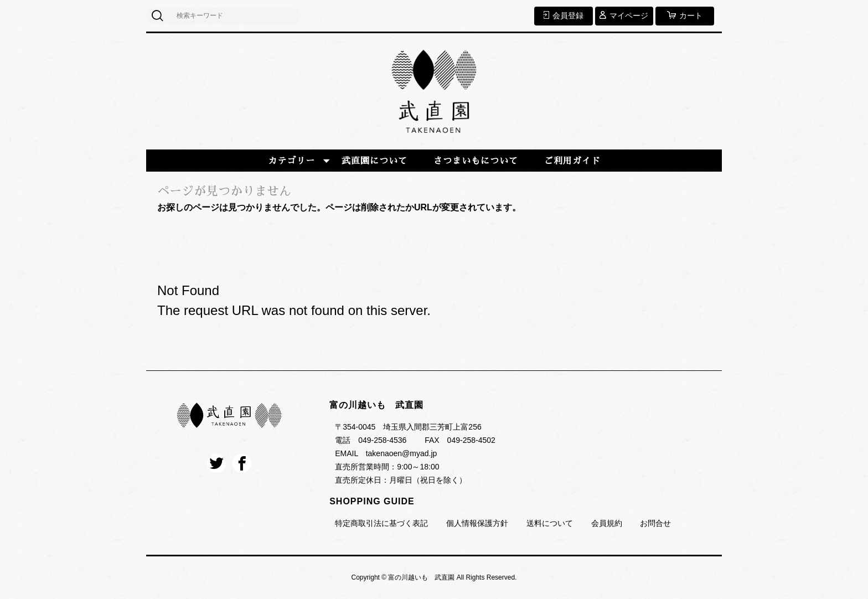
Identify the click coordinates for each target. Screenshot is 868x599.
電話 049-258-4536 (371, 440)
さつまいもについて (476, 161)
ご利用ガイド (572, 161)
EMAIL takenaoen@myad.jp (386, 453)
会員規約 (607, 523)
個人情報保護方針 (477, 523)
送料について (550, 523)
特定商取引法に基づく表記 (381, 523)
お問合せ (655, 523)
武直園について (374, 161)
